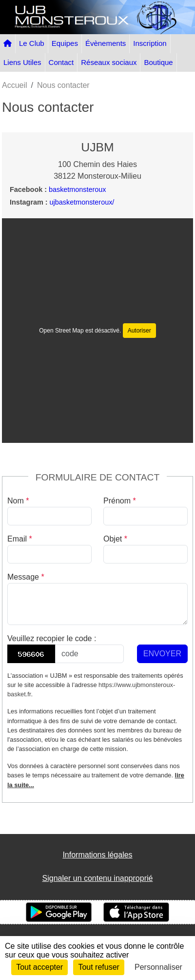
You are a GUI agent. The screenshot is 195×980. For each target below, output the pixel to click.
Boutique (158, 62)
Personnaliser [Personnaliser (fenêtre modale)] (158, 967)
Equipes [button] (65, 43)
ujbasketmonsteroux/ (82, 202)
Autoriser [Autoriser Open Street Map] (139, 331)
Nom (18, 501)
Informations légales (97, 855)
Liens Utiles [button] (22, 62)
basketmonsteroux (78, 189)
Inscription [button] (150, 43)
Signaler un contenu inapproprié (98, 878)
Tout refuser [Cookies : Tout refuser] (98, 967)
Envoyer (162, 654)
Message (26, 577)
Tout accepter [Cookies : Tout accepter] (39, 967)
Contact (61, 62)
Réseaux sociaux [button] (109, 62)
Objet (115, 539)
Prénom (120, 501)
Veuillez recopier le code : (52, 638)
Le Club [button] (32, 43)
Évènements (106, 43)
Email (20, 539)
